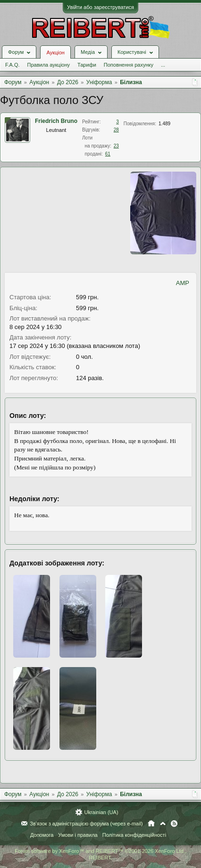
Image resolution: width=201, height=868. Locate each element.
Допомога (42, 835)
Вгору (163, 824)
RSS (174, 824)
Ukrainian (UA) (101, 812)
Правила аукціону (49, 65)
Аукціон (55, 52)
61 (108, 154)
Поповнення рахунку (129, 65)
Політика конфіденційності (134, 835)
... (163, 65)
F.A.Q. (13, 65)
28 (116, 130)
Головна (151, 824)
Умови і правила (78, 835)
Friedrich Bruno (56, 121)
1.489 (164, 124)
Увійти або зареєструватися (100, 7)
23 (116, 146)
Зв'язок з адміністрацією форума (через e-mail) (86, 824)
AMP (183, 283)
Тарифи (87, 65)
